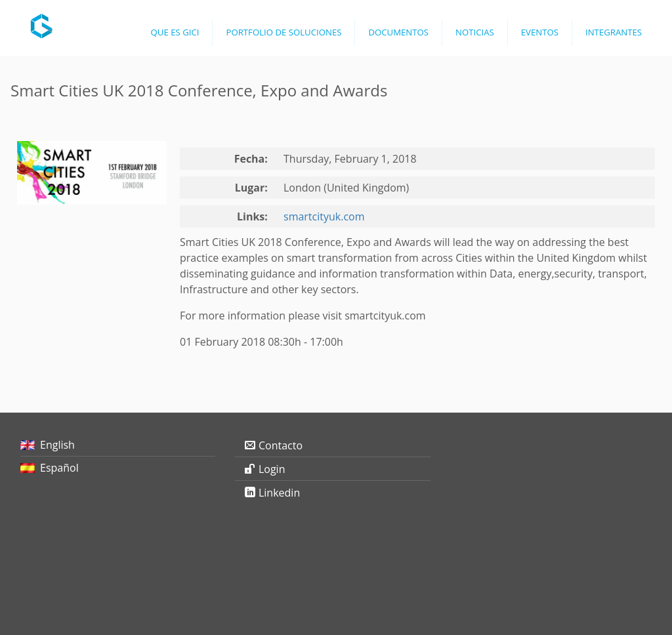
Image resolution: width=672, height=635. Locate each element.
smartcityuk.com (324, 216)
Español (59, 468)
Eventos (540, 32)
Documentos (398, 32)
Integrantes (614, 32)
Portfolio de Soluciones (283, 32)
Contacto (281, 445)
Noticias (475, 32)
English (57, 445)
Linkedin (279, 493)
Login (272, 469)
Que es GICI (175, 32)
